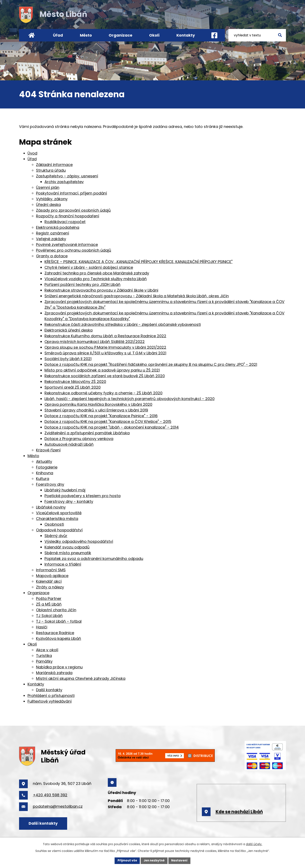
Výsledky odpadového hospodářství (79, 541)
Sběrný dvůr (56, 536)
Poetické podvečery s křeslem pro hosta (82, 496)
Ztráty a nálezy (50, 587)
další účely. (254, 844)
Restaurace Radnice (55, 633)
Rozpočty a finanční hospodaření (68, 216)
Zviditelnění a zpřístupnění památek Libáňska (87, 433)
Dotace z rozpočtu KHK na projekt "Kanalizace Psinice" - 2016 (101, 416)
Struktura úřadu (51, 170)
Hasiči (42, 627)
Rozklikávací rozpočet (65, 222)
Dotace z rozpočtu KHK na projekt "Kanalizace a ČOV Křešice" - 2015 (108, 422)
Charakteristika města (57, 519)
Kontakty (186, 35)
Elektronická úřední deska (69, 330)
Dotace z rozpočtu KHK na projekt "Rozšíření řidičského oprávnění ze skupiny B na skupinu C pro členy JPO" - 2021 (151, 364)
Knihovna (45, 473)
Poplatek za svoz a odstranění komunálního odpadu (94, 559)
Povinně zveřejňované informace (67, 245)
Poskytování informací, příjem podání (71, 193)
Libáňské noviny (51, 507)
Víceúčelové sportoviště (59, 513)
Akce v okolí (47, 650)
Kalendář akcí (49, 581)
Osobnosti (54, 524)
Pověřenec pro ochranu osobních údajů (74, 250)
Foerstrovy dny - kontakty (69, 501)
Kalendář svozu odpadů (67, 547)
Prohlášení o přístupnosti (51, 696)
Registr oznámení (53, 233)
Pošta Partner (49, 599)
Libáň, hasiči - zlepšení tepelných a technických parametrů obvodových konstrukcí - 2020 (130, 399)
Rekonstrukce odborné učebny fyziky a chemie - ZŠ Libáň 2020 (103, 393)
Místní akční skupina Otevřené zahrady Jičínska (81, 678)
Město (86, 35)
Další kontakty (49, 690)
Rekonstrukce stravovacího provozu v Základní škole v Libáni (101, 290)
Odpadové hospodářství (59, 530)
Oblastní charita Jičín (56, 610)
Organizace (121, 35)
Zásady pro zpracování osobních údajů (73, 210)
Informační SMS (51, 570)
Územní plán (48, 187)
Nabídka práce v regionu (59, 667)
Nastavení (180, 860)
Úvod (31, 35)
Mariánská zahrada (54, 673)
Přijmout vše (126, 860)
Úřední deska (48, 205)
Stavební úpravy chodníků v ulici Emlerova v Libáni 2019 (96, 410)
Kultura (43, 479)
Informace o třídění (63, 564)
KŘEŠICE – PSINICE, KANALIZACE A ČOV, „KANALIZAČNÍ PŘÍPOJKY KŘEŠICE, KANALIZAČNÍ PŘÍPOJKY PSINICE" (139, 262)
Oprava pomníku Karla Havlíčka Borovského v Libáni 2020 (98, 404)
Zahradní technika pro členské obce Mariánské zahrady (97, 273)
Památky (44, 661)
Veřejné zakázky (51, 239)
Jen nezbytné (154, 860)
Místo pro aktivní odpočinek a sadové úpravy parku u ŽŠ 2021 (102, 370)
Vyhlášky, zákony (52, 199)
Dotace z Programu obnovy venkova (79, 439)
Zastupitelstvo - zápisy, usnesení (67, 176)
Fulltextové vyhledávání (50, 701)
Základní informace (54, 165)
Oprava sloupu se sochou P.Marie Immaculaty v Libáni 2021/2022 (105, 347)
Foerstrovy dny (50, 484)
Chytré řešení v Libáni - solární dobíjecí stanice (89, 267)
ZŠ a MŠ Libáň (49, 604)
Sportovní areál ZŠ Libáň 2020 (73, 387)
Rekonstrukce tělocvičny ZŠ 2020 (75, 382)
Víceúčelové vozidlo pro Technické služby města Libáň (96, 279)
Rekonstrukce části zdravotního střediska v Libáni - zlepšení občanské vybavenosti (123, 324)
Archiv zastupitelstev (64, 182)
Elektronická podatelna (58, 227)
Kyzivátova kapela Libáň (59, 638)
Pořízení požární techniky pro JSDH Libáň (82, 285)
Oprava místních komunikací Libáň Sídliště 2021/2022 (95, 342)
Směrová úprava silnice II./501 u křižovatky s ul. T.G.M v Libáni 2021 (105, 353)
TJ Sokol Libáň (49, 616)
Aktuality (44, 461)
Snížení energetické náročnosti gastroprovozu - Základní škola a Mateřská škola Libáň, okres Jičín (137, 296)
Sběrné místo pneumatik (68, 553)
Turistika (44, 656)
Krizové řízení (48, 450)
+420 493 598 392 (50, 795)
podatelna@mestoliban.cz (58, 806)
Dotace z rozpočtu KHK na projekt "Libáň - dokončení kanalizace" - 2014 (112, 427)
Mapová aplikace (52, 576)
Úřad (58, 35)
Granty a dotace (52, 256)
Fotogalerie (47, 467)
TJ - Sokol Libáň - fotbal (59, 621)
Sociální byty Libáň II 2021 (68, 359)
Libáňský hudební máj (65, 490)
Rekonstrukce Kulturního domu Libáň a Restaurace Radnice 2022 (105, 336)
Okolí (154, 35)
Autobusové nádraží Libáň (69, 444)
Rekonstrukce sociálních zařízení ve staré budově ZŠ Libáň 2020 (105, 376)
